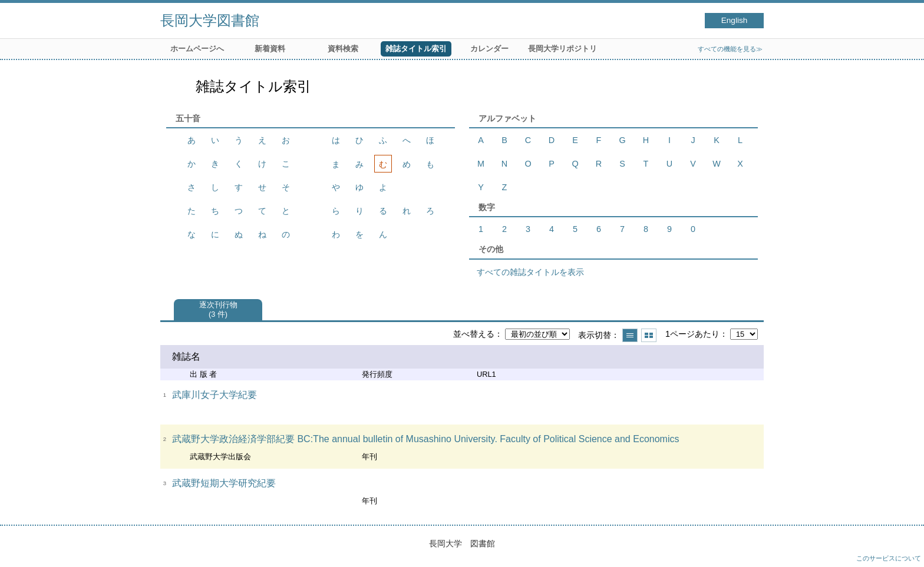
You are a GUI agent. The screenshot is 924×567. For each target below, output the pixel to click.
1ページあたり (692, 334)
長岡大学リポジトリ (562, 49)
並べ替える (474, 334)
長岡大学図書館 (210, 20)
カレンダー (489, 49)
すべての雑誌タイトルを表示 (530, 272)
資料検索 (343, 49)
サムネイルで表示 (649, 335)
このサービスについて (889, 558)
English (735, 20)
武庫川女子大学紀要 (214, 395)
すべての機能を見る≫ (730, 49)
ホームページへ (197, 49)
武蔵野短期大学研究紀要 (224, 483)
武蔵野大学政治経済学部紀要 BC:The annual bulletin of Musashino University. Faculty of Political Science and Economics (425, 439)
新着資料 (270, 49)
